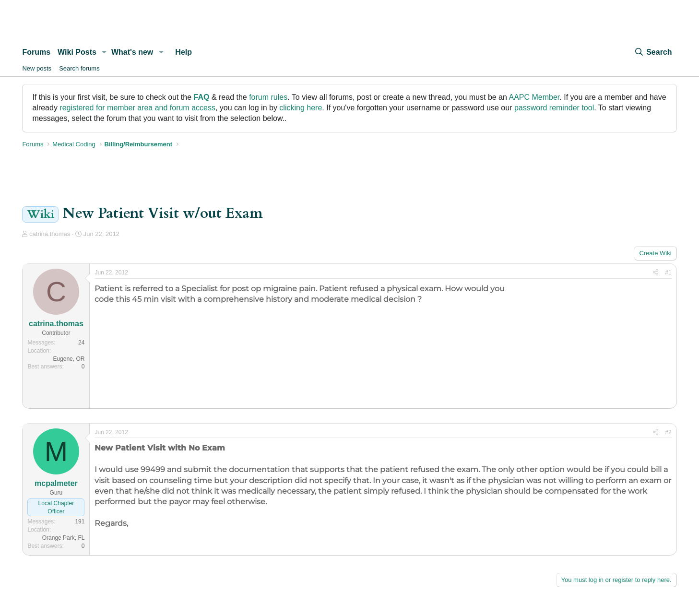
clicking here (301, 108)
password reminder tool (554, 108)
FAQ (202, 97)
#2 (668, 432)
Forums (36, 52)
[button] (104, 52)
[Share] (656, 273)
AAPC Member (534, 97)
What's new (132, 52)
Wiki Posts (77, 52)
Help (184, 52)
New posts (37, 68)
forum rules (268, 97)
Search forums (79, 68)
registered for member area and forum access (137, 108)
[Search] (653, 52)
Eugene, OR (69, 359)
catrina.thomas (50, 234)
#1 (668, 272)
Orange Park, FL (64, 538)
